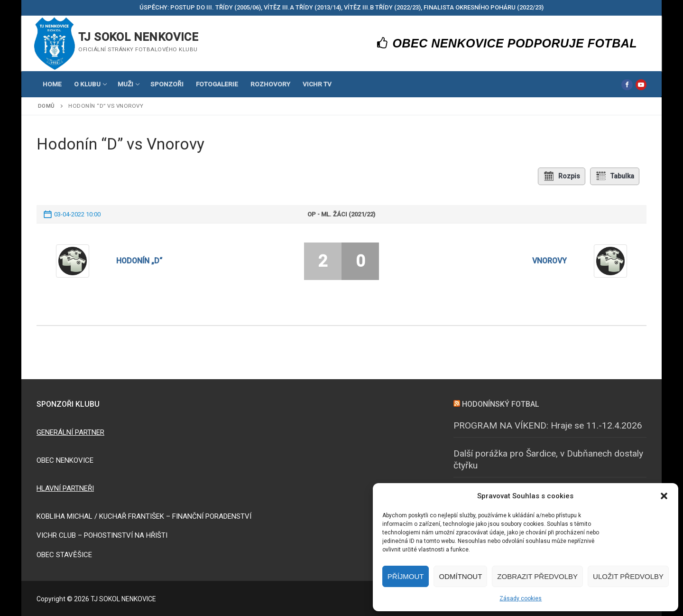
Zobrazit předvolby (537, 576)
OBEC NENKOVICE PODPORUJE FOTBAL (507, 43)
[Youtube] (641, 85)
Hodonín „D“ (139, 261)
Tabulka (615, 176)
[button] (664, 496)
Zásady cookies (521, 598)
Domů (46, 106)
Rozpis (562, 176)
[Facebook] (627, 85)
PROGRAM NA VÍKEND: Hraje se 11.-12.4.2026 (548, 425)
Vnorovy (549, 261)
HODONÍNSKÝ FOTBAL (501, 404)
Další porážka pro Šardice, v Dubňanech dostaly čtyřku (548, 459)
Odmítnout (460, 576)
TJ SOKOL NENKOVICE (138, 37)
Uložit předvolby (628, 576)
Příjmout (406, 576)
